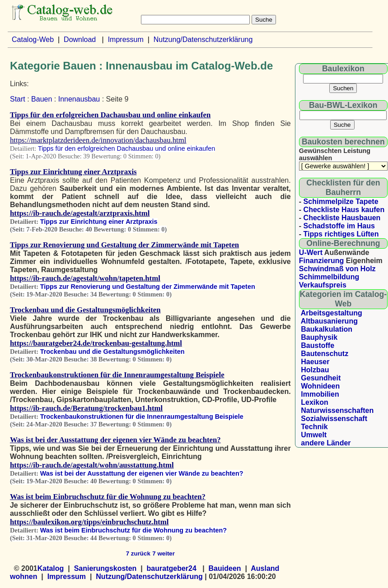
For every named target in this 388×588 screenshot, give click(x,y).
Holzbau (315, 370)
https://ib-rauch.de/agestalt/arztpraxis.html (80, 213)
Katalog (51, 568)
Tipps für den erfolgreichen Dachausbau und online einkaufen (110, 115)
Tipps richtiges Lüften (341, 234)
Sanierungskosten (105, 568)
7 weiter (164, 553)
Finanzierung (322, 261)
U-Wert (311, 252)
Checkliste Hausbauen (342, 218)
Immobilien (320, 394)
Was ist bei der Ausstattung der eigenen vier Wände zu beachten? (115, 440)
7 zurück (138, 553)
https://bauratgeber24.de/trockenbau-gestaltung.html (96, 343)
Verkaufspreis (323, 285)
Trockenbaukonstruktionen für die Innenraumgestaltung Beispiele (117, 375)
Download (80, 39)
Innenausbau (79, 99)
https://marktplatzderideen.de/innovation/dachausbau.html (98, 140)
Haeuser (315, 362)
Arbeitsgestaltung (332, 313)
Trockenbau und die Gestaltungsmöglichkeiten (85, 310)
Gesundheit (321, 378)
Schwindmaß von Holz (337, 269)
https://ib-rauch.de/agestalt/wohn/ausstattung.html (92, 465)
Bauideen (225, 568)
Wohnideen (320, 386)
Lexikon (314, 402)
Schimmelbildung (329, 277)
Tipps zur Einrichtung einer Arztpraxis (73, 172)
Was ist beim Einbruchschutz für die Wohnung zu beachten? (108, 497)
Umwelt (314, 435)
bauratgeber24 (172, 568)
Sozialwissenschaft (334, 419)
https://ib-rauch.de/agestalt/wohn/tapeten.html (85, 278)
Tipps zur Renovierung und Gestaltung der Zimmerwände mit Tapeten (124, 245)
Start (18, 99)
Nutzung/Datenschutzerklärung (203, 39)
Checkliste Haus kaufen (344, 210)
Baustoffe (318, 345)
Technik (314, 427)
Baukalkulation (327, 329)
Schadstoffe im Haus (339, 226)
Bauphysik (319, 337)
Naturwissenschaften (337, 410)
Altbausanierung (329, 321)
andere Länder (326, 443)
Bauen (42, 99)
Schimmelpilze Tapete (341, 201)
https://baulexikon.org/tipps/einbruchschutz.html (89, 522)
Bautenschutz (325, 354)
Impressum (126, 39)
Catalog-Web (33, 39)
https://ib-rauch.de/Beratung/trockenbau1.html (86, 408)
